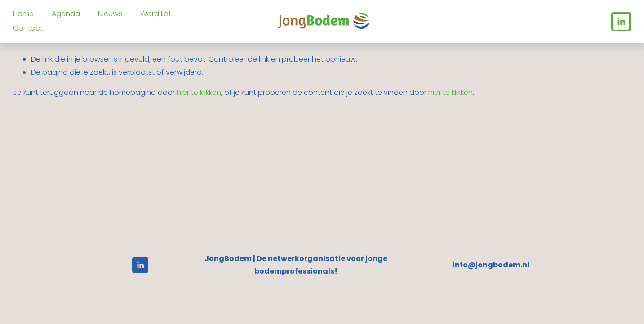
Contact (28, 28)
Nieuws (110, 14)
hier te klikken (199, 92)
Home (23, 14)
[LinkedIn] (621, 22)
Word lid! (155, 14)
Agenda (66, 14)
